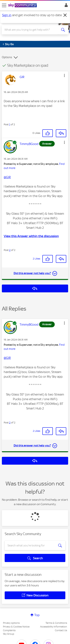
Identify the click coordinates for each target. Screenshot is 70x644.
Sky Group (9, 634)
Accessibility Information (54, 627)
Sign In (65, 6)
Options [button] (7, 57)
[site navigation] (4, 5)
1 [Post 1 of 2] (10, 124)
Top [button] (37, 615)
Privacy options (11, 623)
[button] (64, 75)
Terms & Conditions (56, 623)
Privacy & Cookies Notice (16, 627)
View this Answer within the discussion (31, 236)
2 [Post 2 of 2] (10, 250)
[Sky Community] (23, 6)
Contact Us (61, 630)
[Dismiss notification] (65, 15)
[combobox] (32, 30)
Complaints (9, 630)
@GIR (7, 177)
